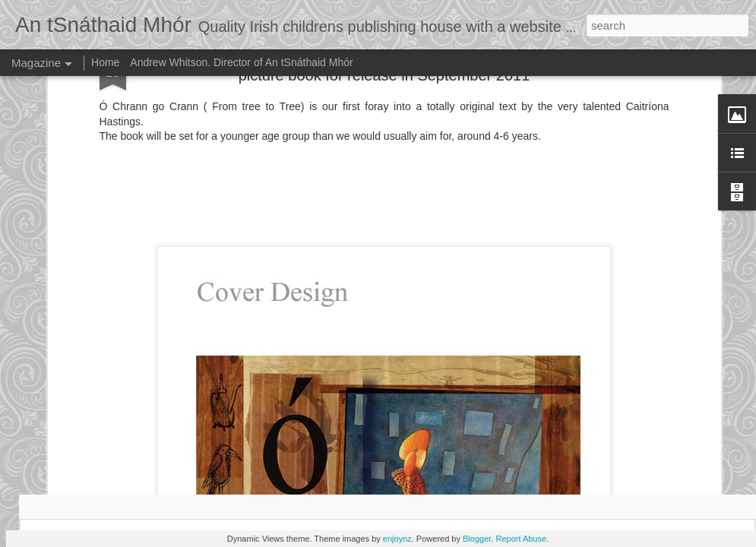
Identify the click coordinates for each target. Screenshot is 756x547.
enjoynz (397, 539)
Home (105, 62)
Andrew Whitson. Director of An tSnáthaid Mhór (241, 62)
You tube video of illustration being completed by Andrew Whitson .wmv (122, 449)
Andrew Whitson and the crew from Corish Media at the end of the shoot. (306, 449)
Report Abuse (521, 539)
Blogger (477, 539)
